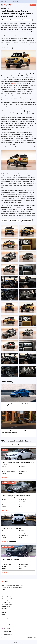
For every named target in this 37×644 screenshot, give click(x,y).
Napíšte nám (31, 638)
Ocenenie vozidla (6, 606)
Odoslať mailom (15, 20)
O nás (3, 610)
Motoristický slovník (6, 618)
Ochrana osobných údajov (8, 622)
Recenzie (4, 612)
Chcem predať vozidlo (7, 599)
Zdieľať (4, 20)
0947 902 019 (5, 1)
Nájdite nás (6, 629)
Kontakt (33, 5)
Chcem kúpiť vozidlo (6, 597)
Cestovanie (4, 616)
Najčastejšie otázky (6, 620)
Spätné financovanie (7, 605)
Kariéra (3, 614)
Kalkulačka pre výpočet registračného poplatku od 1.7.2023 (16, 624)
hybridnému (26, 99)
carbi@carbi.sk (14, 1)
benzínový (3, 95)
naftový (15, 83)
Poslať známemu (27, 20)
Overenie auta (5, 601)
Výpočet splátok (6, 603)
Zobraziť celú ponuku (18, 445)
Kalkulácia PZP (5, 608)
